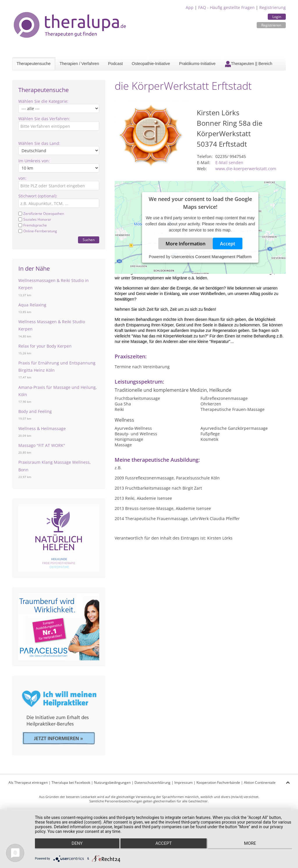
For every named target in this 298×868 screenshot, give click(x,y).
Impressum (183, 782)
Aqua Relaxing (32, 305)
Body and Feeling (35, 411)
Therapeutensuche (34, 64)
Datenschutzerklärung (152, 782)
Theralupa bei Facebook (71, 782)
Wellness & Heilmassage (42, 428)
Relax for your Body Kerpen (45, 346)
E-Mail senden (229, 162)
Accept (228, 244)
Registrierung (273, 7)
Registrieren (271, 25)
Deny (73, 848)
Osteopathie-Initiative (151, 64)
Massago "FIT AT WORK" (42, 445)
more (254, 848)
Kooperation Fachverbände (218, 782)
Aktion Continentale (260, 782)
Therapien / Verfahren (79, 64)
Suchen (89, 240)
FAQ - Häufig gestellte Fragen (226, 7)
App (190, 7)
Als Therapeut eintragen (28, 782)
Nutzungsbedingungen (112, 782)
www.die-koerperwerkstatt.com (246, 169)
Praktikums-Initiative (197, 64)
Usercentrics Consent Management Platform (211, 257)
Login (277, 17)
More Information (186, 244)
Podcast (115, 64)
